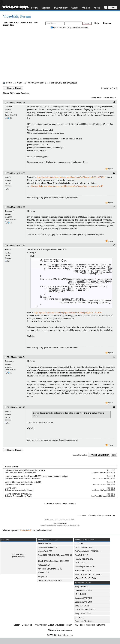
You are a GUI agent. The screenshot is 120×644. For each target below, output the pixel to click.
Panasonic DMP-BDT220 (85, 610)
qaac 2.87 (79, 544)
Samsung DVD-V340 (83, 598)
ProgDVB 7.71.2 (82, 555)
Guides (75, 8)
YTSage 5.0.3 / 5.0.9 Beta (85, 578)
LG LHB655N (80, 594)
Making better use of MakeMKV (18, 494)
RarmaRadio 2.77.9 (83, 571)
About (97, 8)
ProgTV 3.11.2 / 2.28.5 (84, 559)
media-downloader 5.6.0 (48, 547)
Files (12, 25)
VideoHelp (92, 515)
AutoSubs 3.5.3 (44, 565)
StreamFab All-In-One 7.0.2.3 (50, 580)
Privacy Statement (104, 515)
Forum (34, 8)
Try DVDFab (26, 530)
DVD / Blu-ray (61, 8)
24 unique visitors (18, 555)
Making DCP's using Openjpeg (63, 83)
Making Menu (11, 488)
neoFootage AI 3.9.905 (84, 547)
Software (46, 8)
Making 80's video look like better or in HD (23, 482)
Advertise (60, 625)
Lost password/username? (77, 28)
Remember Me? (59, 28)
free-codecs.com (64, 630)
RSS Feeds (79, 625)
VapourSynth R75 (45, 551)
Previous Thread (54, 504)
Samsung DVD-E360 (83, 602)
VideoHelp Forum (17, 16)
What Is (86, 8)
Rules (36, 22)
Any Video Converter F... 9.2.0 (50, 569)
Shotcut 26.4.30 (44, 544)
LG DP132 (79, 617)
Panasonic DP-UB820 (84, 621)
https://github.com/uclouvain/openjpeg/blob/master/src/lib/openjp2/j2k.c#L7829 (71, 177)
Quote (109, 169)
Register (107, 23)
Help (97, 23)
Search (6, 25)
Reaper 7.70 (43, 577)
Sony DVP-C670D (82, 606)
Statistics (91, 625)
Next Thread (68, 504)
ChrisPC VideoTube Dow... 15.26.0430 (53, 561)
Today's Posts (26, 22)
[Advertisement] (60, 56)
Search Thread (109, 98)
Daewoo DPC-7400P (83, 590)
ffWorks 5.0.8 (43, 573)
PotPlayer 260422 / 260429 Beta (88, 551)
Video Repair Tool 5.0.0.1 (85, 567)
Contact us (27, 625)
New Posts (14, 22)
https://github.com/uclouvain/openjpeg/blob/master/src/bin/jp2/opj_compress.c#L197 (67, 186)
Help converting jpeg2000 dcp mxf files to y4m (25, 470)
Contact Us (82, 515)
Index (6, 22)
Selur (7, 177)
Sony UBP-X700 (82, 587)
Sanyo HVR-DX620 (83, 613)
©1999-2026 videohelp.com (60, 635)
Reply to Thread (13, 88)
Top (114, 455)
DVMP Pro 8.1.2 (81, 563)
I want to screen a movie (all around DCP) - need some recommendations (37, 476)
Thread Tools (96, 98)
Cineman (8, 107)
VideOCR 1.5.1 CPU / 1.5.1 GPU (88, 574)
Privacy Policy (40, 625)
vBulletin (64, 523)
